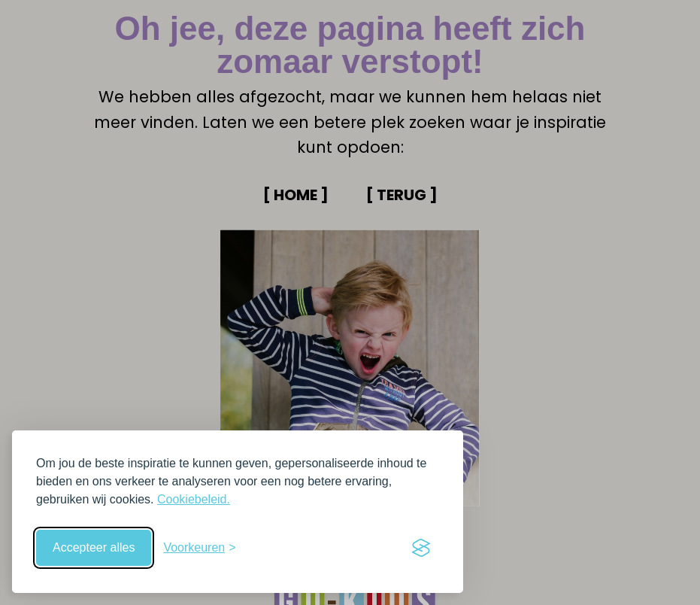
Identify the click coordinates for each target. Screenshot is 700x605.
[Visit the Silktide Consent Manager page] (421, 548)
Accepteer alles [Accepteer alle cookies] (94, 547)
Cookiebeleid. (194, 499)
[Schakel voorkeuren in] (199, 548)
